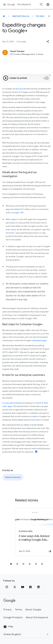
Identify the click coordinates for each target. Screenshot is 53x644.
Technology (43, 16)
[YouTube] (23, 587)
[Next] (49, 16)
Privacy (7, 610)
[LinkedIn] (38, 587)
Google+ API (18, 213)
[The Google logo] (9, 601)
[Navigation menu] (5, 5)
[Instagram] (7, 587)
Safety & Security (13, 477)
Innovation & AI (21, 16)
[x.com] (15, 587)
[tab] (11, 564)
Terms (18, 610)
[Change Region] (26, 634)
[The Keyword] (4, 16)
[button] (48, 42)
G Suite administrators (12, 403)
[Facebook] (31, 587)
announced (21, 89)
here (11, 233)
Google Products (13, 618)
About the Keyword (37, 618)
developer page (39, 340)
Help (8, 627)
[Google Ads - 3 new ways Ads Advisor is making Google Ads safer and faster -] (32, 532)
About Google (33, 610)
